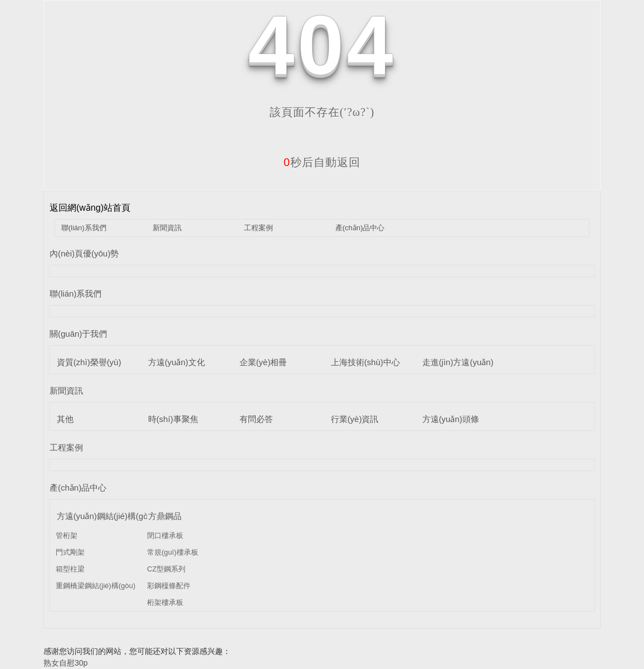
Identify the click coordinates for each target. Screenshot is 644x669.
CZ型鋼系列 (166, 569)
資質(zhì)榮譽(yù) (89, 362)
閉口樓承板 (165, 535)
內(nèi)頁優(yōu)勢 (84, 253)
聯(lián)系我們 (84, 228)
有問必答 (256, 419)
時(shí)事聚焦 (173, 419)
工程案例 (258, 228)
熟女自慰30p (65, 663)
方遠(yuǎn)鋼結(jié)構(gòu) (106, 516)
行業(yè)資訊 (355, 419)
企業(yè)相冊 (264, 362)
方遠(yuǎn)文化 (177, 362)
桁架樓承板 (165, 602)
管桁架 (67, 535)
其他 (65, 419)
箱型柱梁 (70, 569)
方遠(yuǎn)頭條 (451, 419)
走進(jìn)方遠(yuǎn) (458, 362)
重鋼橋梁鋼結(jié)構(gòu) (96, 586)
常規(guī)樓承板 (173, 552)
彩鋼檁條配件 (169, 586)
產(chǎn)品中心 (360, 228)
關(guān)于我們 (78, 334)
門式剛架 (70, 552)
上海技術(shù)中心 (365, 362)
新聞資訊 (167, 228)
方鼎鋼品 (165, 516)
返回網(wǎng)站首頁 (90, 208)
